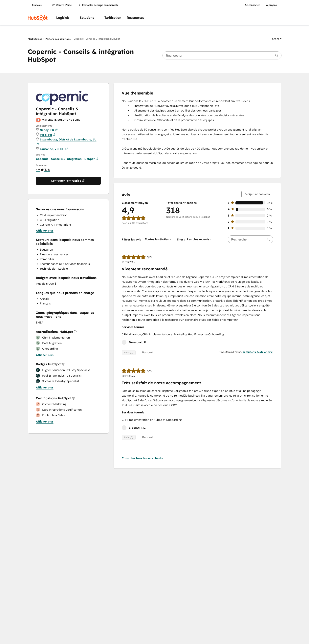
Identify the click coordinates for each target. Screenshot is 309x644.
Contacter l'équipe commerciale (98, 5)
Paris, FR (48, 135)
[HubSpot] (38, 18)
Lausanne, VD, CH (54, 149)
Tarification (113, 18)
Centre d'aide (62, 5)
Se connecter (253, 5)
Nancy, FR (49, 130)
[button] (277, 39)
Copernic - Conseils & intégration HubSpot (67, 159)
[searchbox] (222, 55)
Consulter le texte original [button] (258, 352)
